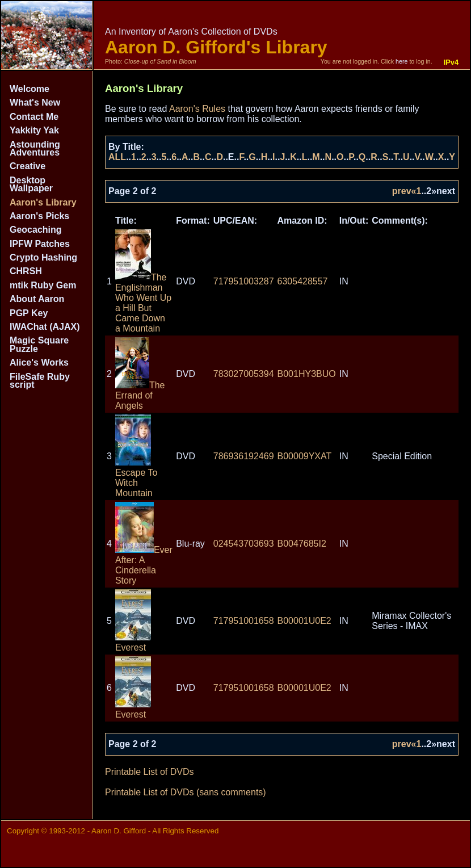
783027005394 (244, 374)
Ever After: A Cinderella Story (144, 565)
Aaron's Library (43, 202)
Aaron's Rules (197, 109)
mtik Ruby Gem (43, 285)
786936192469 (244, 456)
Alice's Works (39, 362)
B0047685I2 (302, 544)
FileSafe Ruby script (40, 381)
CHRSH (26, 271)
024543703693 (244, 544)
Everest (133, 642)
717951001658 (244, 621)
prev (402, 191)
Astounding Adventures (35, 148)
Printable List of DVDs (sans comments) (186, 792)
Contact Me (34, 117)
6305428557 (303, 281)
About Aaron (37, 299)
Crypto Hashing (43, 257)
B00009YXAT (305, 456)
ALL (117, 157)
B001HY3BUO (307, 374)
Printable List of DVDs (150, 772)
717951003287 (244, 281)
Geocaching (36, 230)
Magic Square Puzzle (39, 344)
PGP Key (29, 313)
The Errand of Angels (140, 395)
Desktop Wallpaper (31, 184)
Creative (28, 166)
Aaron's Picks (39, 216)
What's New (35, 102)
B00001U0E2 (304, 621)
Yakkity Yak (34, 130)
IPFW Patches (40, 244)
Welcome (30, 89)
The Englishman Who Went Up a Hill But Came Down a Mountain (143, 303)
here (401, 61)
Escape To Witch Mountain (136, 478)
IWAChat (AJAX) (45, 327)
